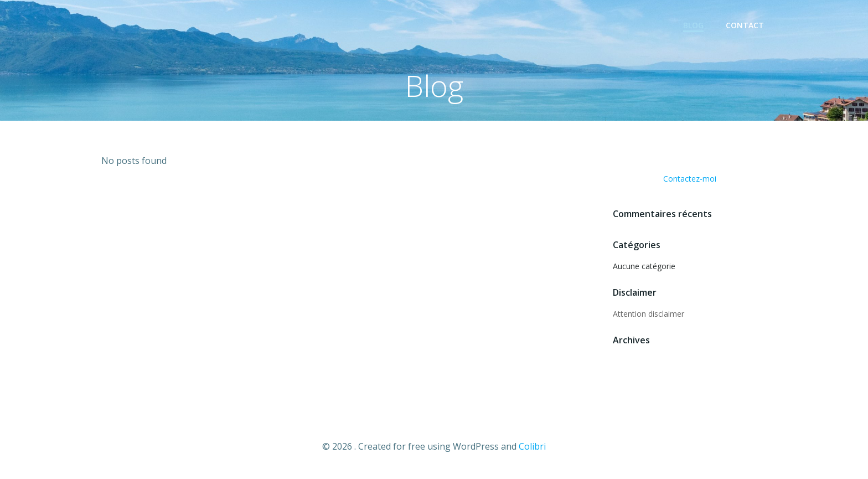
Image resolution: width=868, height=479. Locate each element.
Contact (745, 25)
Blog (693, 25)
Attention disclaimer (649, 314)
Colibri (532, 446)
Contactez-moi (690, 179)
